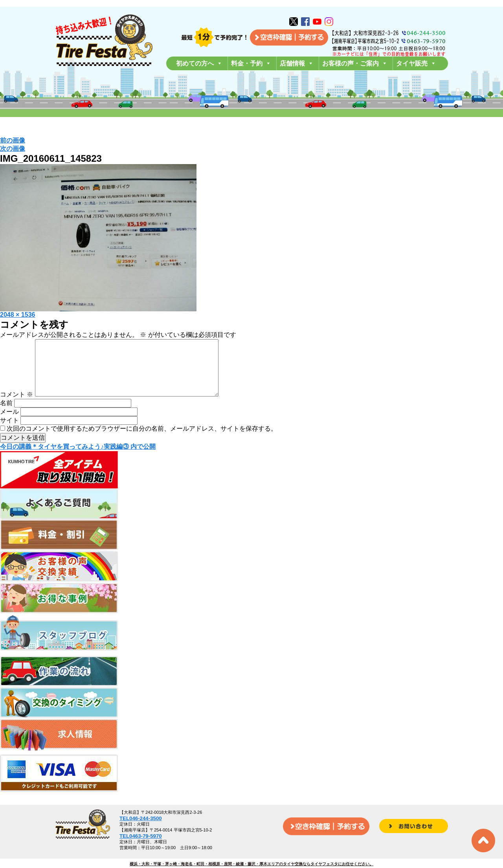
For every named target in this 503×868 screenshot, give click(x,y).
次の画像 (13, 149)
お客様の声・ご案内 (355, 63)
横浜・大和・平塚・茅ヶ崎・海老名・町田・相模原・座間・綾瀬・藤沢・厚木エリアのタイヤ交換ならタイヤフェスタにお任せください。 (251, 864)
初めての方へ (199, 63)
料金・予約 (251, 63)
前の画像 (13, 140)
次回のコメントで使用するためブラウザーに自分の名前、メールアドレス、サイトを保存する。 (142, 441)
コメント (17, 407)
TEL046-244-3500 (141, 818)
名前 (6, 416)
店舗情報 (297, 63)
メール (9, 424)
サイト (9, 433)
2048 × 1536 (17, 315)
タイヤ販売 (416, 63)
